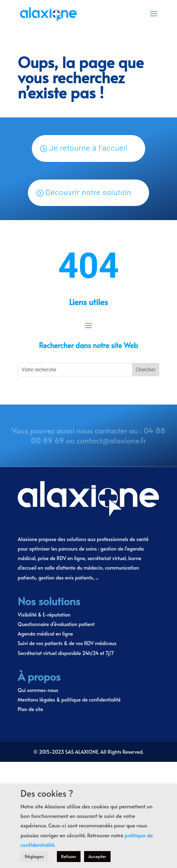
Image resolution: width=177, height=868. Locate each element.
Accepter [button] (97, 856)
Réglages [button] (34, 856)
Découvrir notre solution (88, 193)
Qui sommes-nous (38, 690)
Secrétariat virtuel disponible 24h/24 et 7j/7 (66, 653)
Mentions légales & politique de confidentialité (69, 700)
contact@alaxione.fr (111, 440)
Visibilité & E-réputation (44, 615)
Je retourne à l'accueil (89, 148)
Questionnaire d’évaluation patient (56, 624)
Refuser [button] (69, 856)
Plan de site (30, 709)
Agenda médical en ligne (45, 634)
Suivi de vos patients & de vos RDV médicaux (67, 643)
